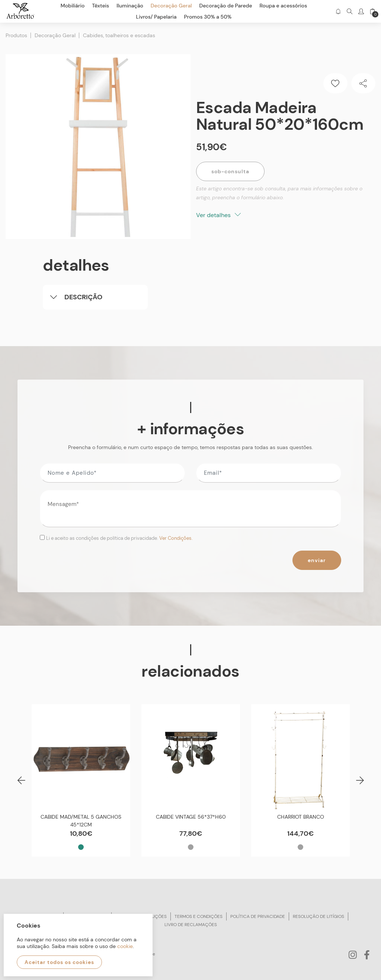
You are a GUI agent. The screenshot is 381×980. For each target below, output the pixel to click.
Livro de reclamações (191, 925)
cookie (125, 946)
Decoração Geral (55, 35)
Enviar (317, 560)
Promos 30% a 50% (208, 17)
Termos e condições (198, 916)
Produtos (16, 35)
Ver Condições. (176, 538)
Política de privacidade (258, 916)
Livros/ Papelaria (156, 17)
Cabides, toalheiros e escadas (119, 35)
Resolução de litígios (318, 916)
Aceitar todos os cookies (59, 962)
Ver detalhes (218, 215)
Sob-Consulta (230, 171)
